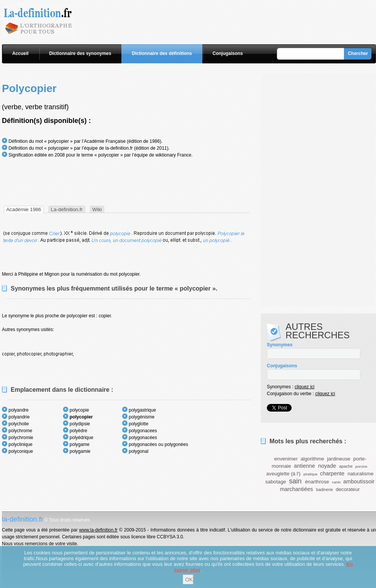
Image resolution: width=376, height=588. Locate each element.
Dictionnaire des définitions (162, 53)
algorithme (313, 459)
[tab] (24, 209)
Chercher (358, 53)
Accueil (20, 53)
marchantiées (297, 489)
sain (295, 481)
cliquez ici (305, 387)
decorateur (348, 489)
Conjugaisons (228, 53)
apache (346, 466)
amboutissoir (359, 481)
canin (336, 482)
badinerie (324, 489)
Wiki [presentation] (97, 209)
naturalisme (360, 474)
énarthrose (317, 482)
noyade (327, 466)
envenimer (286, 459)
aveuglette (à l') (283, 474)
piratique (311, 474)
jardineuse (339, 459)
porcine (361, 466)
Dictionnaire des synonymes (80, 53)
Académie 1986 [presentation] (24, 209)
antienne (304, 466)
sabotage (276, 482)
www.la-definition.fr (98, 530)
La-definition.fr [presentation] (67, 209)
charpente (332, 473)
